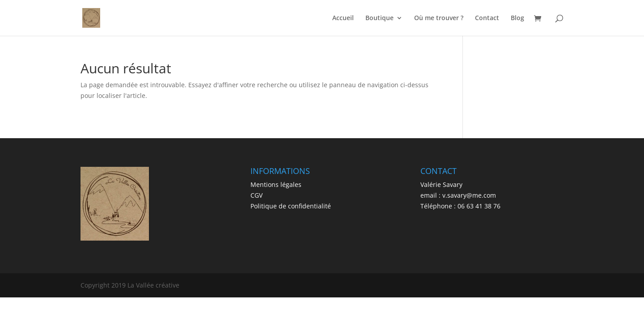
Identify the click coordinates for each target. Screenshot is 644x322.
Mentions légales (276, 184)
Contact (487, 18)
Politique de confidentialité (291, 206)
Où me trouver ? (439, 18)
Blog (517, 18)
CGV (256, 195)
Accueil (343, 18)
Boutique (379, 18)
